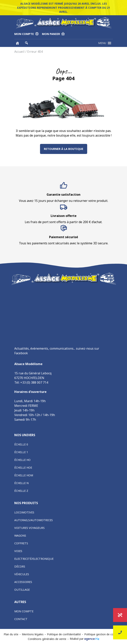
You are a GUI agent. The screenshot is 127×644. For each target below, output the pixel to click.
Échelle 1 (21, 452)
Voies (18, 551)
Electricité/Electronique (34, 559)
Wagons (20, 536)
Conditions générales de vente (47, 639)
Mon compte (24, 611)
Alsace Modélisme (27, 359)
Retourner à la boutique (64, 149)
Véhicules (22, 574)
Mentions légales (33, 634)
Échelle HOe (23, 468)
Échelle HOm (24, 475)
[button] (102, 43)
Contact (21, 619)
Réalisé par (84, 639)
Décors (20, 566)
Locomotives (24, 512)
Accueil (19, 52)
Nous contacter (120, 632)
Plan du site (11, 634)
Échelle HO (22, 460)
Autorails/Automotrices (34, 520)
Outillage (22, 590)
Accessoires (23, 582)
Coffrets (21, 543)
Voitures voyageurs (29, 528)
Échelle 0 (21, 444)
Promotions (120, 615)
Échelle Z (21, 491)
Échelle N (21, 483)
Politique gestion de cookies (102, 634)
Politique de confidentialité (64, 634)
